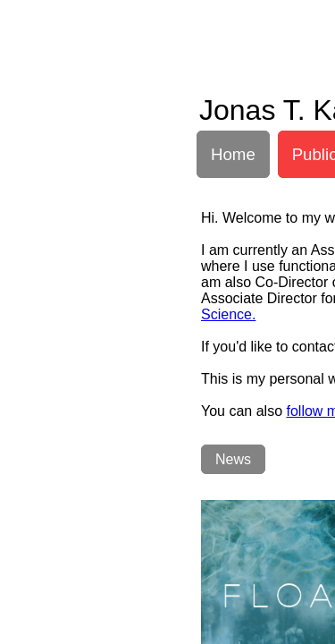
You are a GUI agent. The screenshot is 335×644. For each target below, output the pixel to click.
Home (233, 154)
